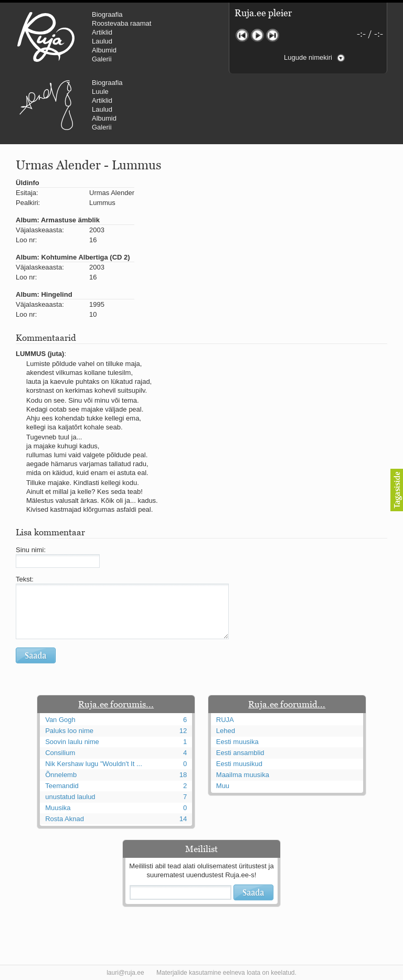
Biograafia (107, 14)
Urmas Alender (46, 105)
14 (183, 819)
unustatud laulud (70, 797)
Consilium (60, 753)
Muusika (58, 808)
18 (183, 775)
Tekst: (25, 579)
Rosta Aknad (65, 819)
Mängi (257, 35)
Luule (100, 91)
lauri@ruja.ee (125, 973)
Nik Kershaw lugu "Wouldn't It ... (94, 764)
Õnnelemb (61, 775)
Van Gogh (60, 720)
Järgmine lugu (273, 35)
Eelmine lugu (242, 35)
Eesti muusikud (239, 764)
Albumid (104, 50)
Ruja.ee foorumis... (116, 704)
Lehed (226, 731)
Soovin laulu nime (72, 742)
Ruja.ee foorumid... (287, 704)
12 (183, 731)
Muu (223, 786)
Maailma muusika (243, 775)
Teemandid (62, 786)
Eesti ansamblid (240, 753)
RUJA (46, 37)
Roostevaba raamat (121, 23)
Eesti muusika (237, 742)
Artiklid (102, 32)
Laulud (102, 41)
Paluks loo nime (69, 731)
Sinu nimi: (31, 550)
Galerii (102, 59)
